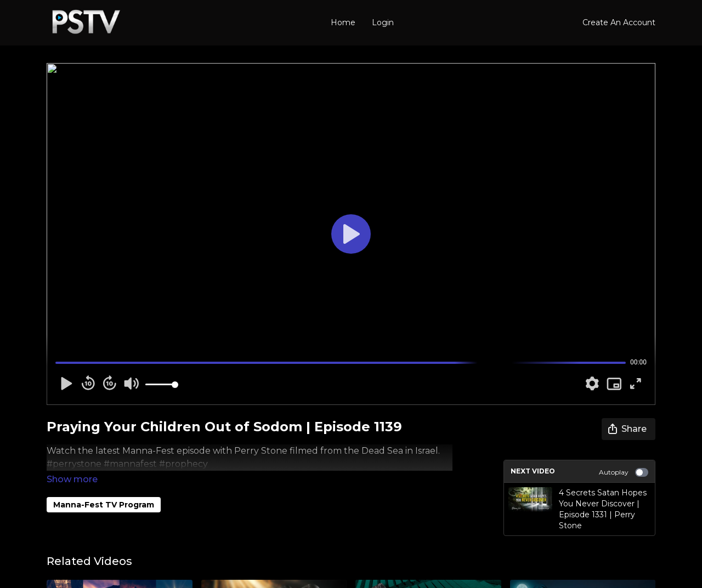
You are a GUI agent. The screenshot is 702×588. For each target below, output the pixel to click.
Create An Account (619, 22)
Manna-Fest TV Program (104, 489)
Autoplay (624, 472)
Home (343, 22)
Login (383, 22)
